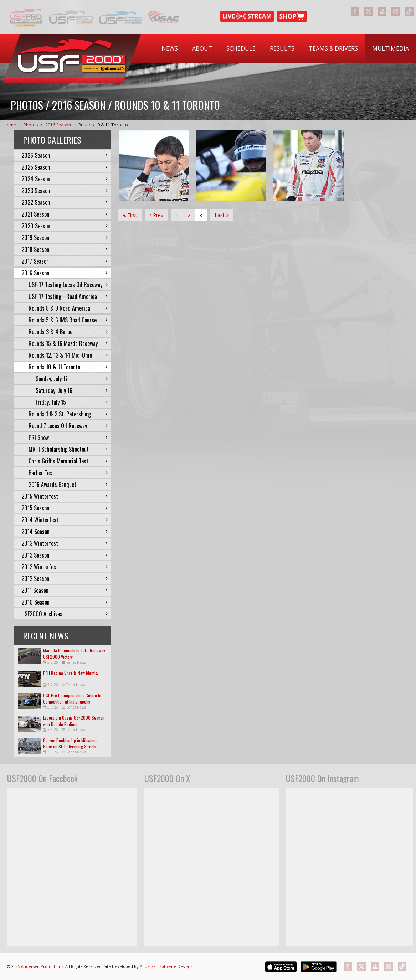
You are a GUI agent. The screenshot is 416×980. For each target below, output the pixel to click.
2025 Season (65, 167)
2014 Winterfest (65, 520)
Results (282, 48)
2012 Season (65, 579)
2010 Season (65, 602)
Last (222, 215)
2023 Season (65, 191)
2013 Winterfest (65, 543)
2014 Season (65, 532)
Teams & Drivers (333, 48)
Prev (156, 215)
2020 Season (65, 226)
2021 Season (65, 214)
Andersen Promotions (42, 966)
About (202, 48)
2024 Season (65, 179)
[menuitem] (170, 49)
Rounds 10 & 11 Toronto (103, 125)
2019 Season (65, 238)
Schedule (241, 48)
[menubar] (285, 49)
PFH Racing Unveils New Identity (71, 673)
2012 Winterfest (65, 567)
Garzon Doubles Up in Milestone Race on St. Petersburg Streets (70, 743)
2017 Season (65, 261)
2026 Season (65, 155)
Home (10, 125)
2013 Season (65, 555)
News (170, 48)
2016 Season (58, 125)
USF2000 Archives (65, 614)
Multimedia (391, 48)
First (130, 215)
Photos (31, 125)
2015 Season (65, 508)
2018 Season (65, 249)
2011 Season (65, 590)
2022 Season (65, 202)
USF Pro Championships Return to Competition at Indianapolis (72, 698)
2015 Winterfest (65, 496)
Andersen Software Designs (166, 966)
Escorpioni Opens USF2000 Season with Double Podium (74, 721)
